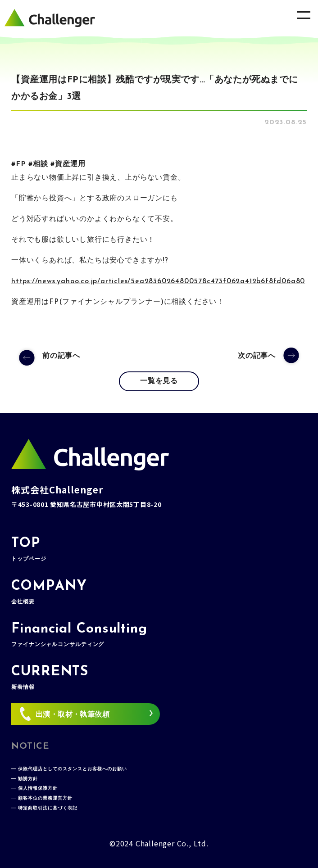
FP (21, 164)
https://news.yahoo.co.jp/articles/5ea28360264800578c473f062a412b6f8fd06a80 (158, 281)
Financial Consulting (79, 635)
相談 (41, 164)
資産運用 (70, 164)
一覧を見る (159, 381)
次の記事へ (257, 356)
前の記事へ (61, 356)
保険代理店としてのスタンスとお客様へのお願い (73, 769)
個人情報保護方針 (38, 789)
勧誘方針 (28, 779)
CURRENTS (50, 678)
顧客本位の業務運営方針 (45, 798)
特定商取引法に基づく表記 (48, 808)
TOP (29, 549)
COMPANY (49, 592)
